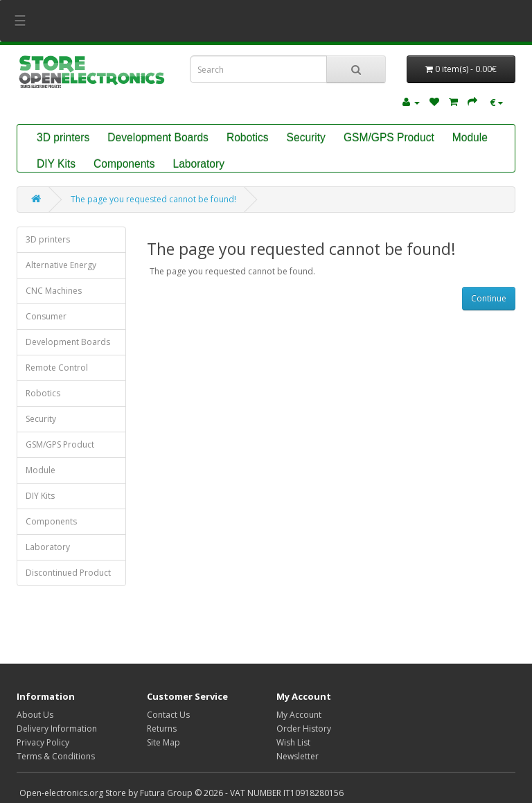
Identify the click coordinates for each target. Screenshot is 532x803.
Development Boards (158, 138)
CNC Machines (54, 291)
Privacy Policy (43, 742)
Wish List (293, 742)
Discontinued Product (68, 573)
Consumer (46, 316)
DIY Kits (56, 164)
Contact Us (168, 715)
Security (306, 138)
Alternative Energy (61, 265)
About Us (35, 715)
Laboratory (198, 164)
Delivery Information (57, 729)
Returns (162, 729)
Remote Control (57, 368)
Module (470, 138)
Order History (304, 729)
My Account (299, 715)
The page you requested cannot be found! (153, 199)
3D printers (63, 138)
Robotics (248, 138)
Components (124, 164)
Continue (489, 298)
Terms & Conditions (56, 756)
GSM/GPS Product (389, 138)
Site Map (163, 742)
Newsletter (298, 756)
